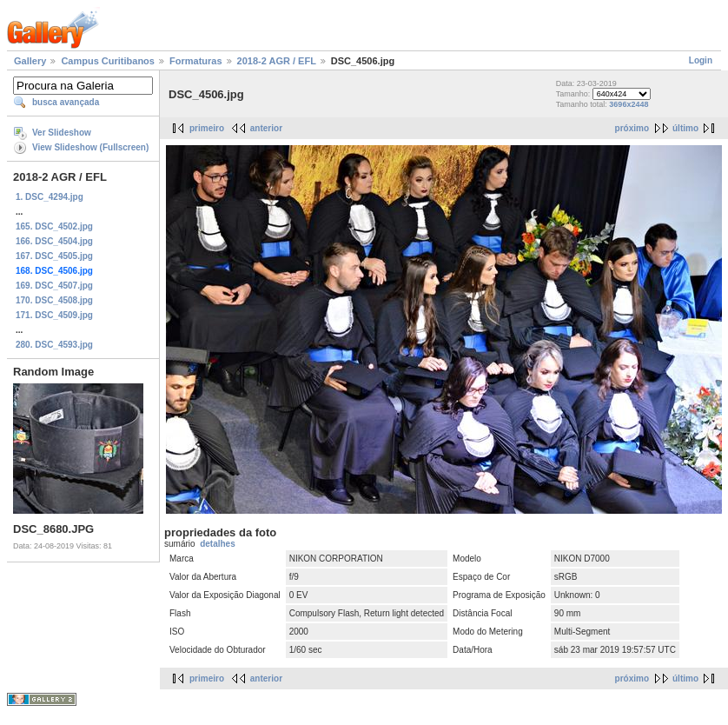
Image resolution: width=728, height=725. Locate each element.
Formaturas (196, 61)
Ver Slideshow (62, 133)
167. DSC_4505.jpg (54, 256)
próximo (632, 128)
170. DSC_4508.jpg (54, 300)
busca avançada (66, 102)
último (685, 128)
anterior (266, 128)
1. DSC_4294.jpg (50, 197)
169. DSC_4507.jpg (54, 286)
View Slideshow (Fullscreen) (90, 147)
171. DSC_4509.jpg (54, 315)
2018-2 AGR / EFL (277, 61)
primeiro (207, 128)
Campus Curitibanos (108, 61)
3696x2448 (629, 104)
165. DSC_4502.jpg (54, 226)
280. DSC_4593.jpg (54, 345)
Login (701, 60)
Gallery (30, 61)
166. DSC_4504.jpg (54, 241)
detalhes (218, 544)
